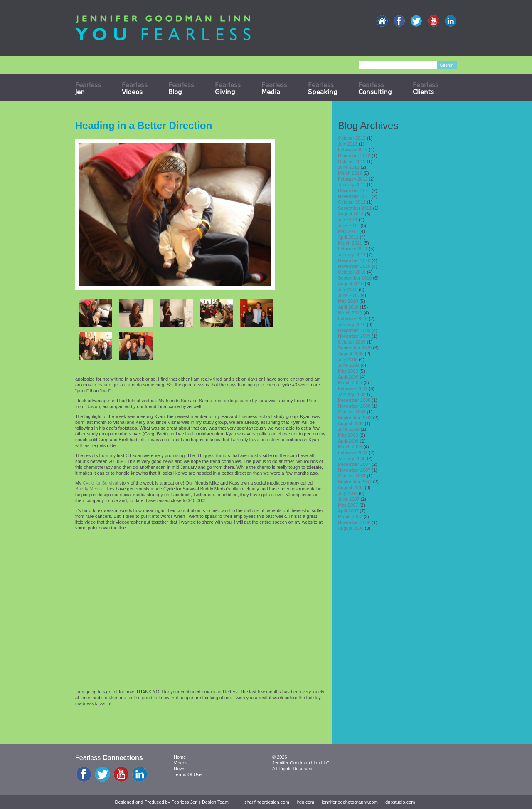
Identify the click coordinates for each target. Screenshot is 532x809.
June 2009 (349, 365)
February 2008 (353, 453)
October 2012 (352, 161)
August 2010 (351, 284)
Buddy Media (89, 489)
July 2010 (348, 289)
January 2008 (352, 458)
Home (180, 757)
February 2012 (353, 179)
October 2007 (352, 476)
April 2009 (348, 377)
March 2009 (350, 383)
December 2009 (354, 330)
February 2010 (353, 319)
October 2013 (352, 138)
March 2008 (350, 447)
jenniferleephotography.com (350, 802)
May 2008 (348, 435)
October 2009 (352, 342)
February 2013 (353, 150)
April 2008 (348, 441)
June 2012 (349, 167)
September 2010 (355, 278)
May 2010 (348, 301)
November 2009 (354, 336)
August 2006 (351, 528)
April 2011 (348, 237)
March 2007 (350, 517)
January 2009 (352, 394)
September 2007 (355, 482)
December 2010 (354, 260)
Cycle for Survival (101, 483)
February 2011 (353, 249)
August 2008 (351, 423)
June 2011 (349, 225)
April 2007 (348, 511)
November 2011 (354, 196)
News (180, 769)
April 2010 (348, 307)
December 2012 (354, 156)
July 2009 (348, 359)
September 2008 (355, 418)
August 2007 (351, 487)
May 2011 (348, 231)
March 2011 (350, 243)
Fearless (88, 88)
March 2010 (350, 313)
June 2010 (349, 295)
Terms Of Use (188, 774)
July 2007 (348, 493)
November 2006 (354, 522)
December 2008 (354, 400)
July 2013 (348, 144)
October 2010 (352, 272)
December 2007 (354, 464)
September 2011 (355, 208)
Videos (181, 763)
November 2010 (354, 266)
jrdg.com (305, 802)
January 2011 (352, 255)
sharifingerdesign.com (267, 802)
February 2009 (353, 388)
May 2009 (348, 371)
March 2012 (350, 173)
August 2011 (351, 214)
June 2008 (349, 429)
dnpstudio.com (400, 802)
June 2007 (349, 499)
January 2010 (352, 324)
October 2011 (352, 202)
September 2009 (355, 348)
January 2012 (352, 185)
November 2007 (354, 470)
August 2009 (351, 354)
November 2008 (354, 406)
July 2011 (348, 220)
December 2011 (354, 190)
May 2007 (348, 505)
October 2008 (352, 412)
